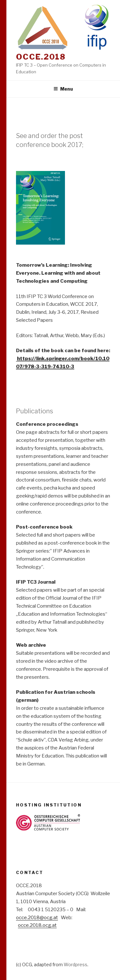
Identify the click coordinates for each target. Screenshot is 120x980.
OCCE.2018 (41, 57)
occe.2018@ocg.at (37, 918)
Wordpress (76, 964)
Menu (63, 89)
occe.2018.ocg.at (37, 925)
